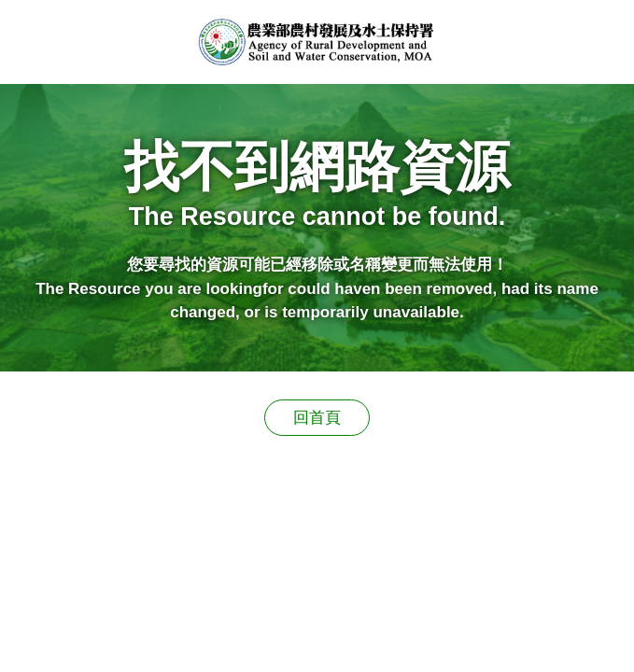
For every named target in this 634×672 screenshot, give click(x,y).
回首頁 (317, 418)
